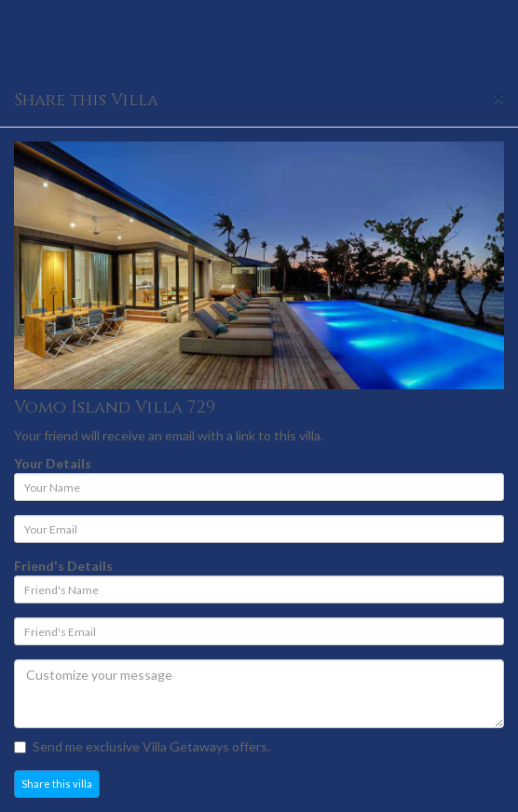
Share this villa (57, 784)
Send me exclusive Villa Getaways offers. (142, 746)
